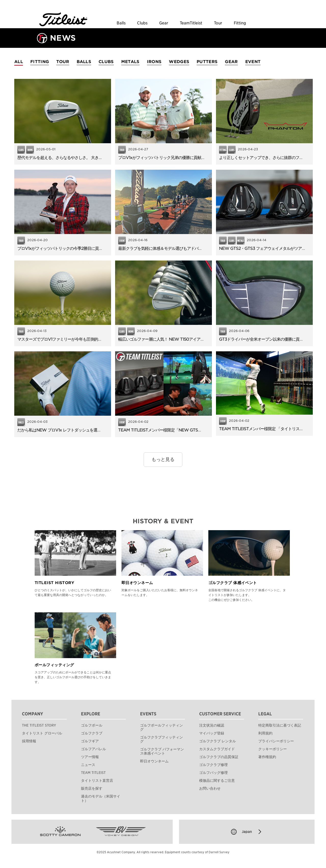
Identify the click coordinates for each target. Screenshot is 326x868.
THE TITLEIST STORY (39, 725)
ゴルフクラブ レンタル (218, 741)
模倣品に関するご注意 (217, 780)
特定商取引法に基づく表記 (280, 725)
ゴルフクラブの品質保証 (219, 757)
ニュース (88, 765)
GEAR (231, 62)
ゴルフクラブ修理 (213, 765)
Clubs (142, 23)
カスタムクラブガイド (217, 749)
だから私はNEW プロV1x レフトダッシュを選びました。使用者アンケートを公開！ (90, 430)
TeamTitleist (191, 23)
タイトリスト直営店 (97, 780)
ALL (19, 62)
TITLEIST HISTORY (54, 583)
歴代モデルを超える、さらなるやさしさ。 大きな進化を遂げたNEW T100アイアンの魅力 (95, 158)
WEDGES (179, 62)
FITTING (40, 62)
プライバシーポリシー (276, 741)
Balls (121, 23)
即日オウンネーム (137, 583)
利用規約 (265, 733)
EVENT (253, 62)
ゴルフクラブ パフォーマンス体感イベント (162, 751)
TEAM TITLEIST (93, 773)
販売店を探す (92, 788)
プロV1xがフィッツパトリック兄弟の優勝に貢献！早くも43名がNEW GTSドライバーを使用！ (200, 158)
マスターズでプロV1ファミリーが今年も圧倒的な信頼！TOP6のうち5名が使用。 (87, 339)
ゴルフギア (90, 741)
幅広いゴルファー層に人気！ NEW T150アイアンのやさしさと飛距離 (178, 339)
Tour (218, 23)
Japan (247, 832)
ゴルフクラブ (92, 733)
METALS (130, 62)
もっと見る (163, 459)
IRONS (154, 62)
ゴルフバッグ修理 (213, 773)
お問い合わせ (210, 788)
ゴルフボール (92, 725)
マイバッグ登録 (212, 733)
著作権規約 (267, 757)
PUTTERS (207, 62)
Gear (164, 23)
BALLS (84, 62)
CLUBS (106, 62)
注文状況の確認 (212, 725)
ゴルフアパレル (93, 749)
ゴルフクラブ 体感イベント (233, 583)
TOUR (63, 62)
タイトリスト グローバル (42, 733)
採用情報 (29, 741)
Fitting (240, 23)
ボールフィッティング (54, 665)
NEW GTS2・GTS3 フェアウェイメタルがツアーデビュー (270, 248)
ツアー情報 (90, 757)
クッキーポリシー (273, 749)
